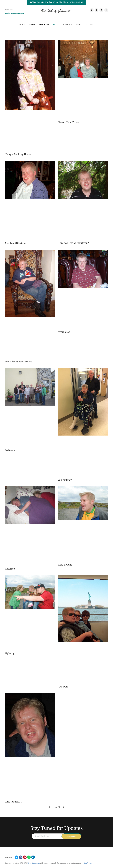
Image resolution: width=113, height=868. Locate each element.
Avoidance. (64, 332)
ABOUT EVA (44, 24)
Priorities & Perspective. (19, 362)
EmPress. (87, 863)
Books (32, 24)
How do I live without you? (73, 243)
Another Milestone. (16, 243)
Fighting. (10, 653)
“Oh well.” (63, 687)
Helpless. (10, 569)
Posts (56, 24)
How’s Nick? (65, 565)
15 (59, 807)
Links (79, 24)
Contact (90, 24)
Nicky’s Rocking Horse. (18, 154)
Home (22, 24)
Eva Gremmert (34, 863)
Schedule (67, 24)
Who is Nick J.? (14, 802)
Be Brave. (10, 450)
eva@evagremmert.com (15, 13)
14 (56, 807)
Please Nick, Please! (69, 122)
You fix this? (65, 480)
